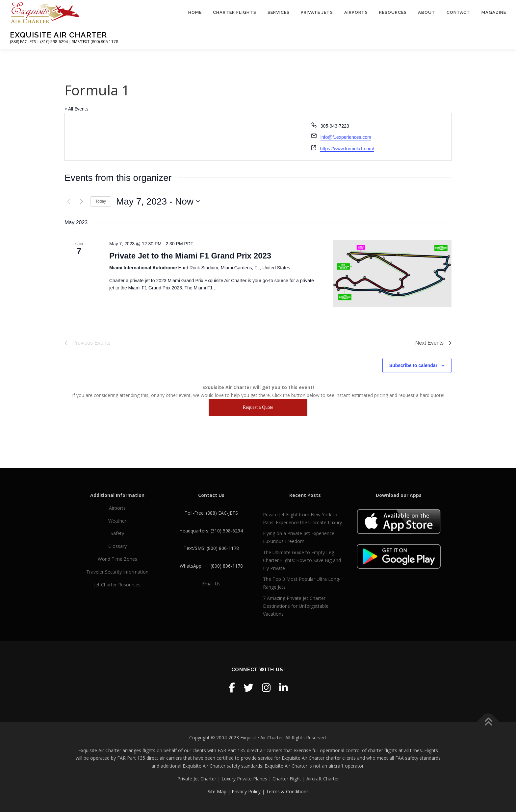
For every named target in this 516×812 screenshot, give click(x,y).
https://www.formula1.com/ (347, 149)
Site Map (217, 791)
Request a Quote (258, 407)
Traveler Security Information (117, 572)
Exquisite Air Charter (58, 35)
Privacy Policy (246, 791)
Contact (458, 12)
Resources (393, 12)
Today (101, 201)
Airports (356, 12)
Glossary (117, 546)
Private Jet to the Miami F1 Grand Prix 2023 (190, 256)
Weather (117, 521)
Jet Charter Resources (117, 585)
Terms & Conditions (287, 791)
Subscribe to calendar (413, 365)
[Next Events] (81, 201)
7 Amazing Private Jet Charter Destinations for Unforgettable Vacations (296, 606)
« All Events (77, 109)
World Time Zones (117, 559)
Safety (117, 533)
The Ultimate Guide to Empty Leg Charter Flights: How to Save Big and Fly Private (302, 560)
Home (195, 12)
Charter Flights (235, 12)
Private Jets (317, 12)
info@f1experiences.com (346, 137)
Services (279, 12)
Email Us (211, 584)
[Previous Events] (68, 201)
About (427, 12)
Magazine (494, 12)
